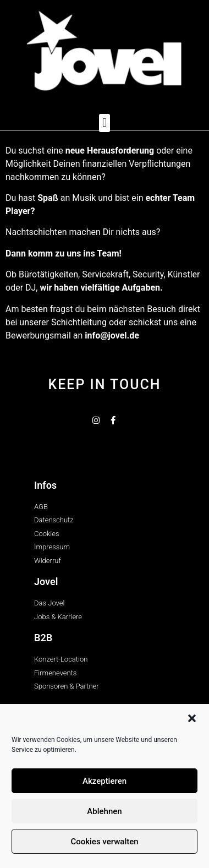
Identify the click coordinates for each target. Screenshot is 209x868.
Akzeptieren (105, 781)
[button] (192, 718)
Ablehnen (104, 811)
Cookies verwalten (104, 842)
